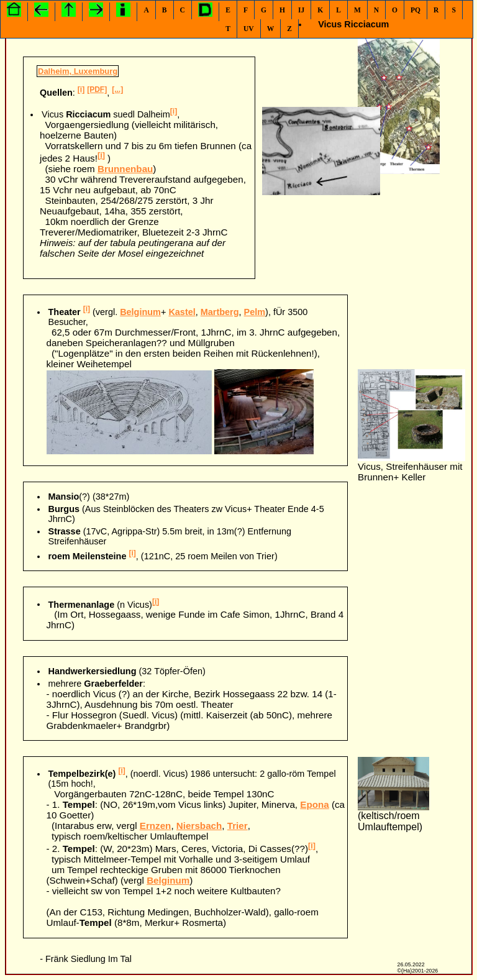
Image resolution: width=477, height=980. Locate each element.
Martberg (220, 312)
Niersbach (199, 826)
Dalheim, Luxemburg (78, 71)
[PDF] (97, 89)
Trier (238, 826)
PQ (416, 10)
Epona (314, 804)
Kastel (182, 312)
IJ (301, 10)
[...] (117, 89)
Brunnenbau (125, 169)
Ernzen (156, 826)
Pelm (255, 312)
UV (249, 29)
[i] (81, 89)
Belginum (140, 312)
